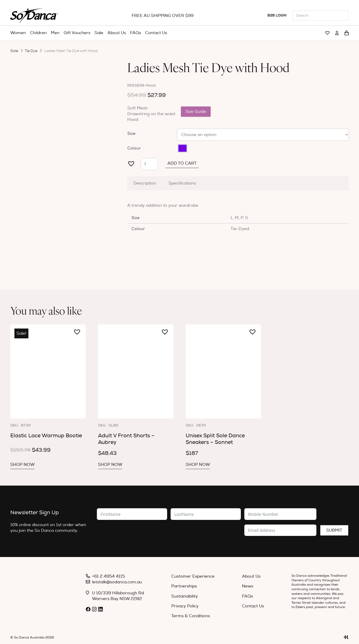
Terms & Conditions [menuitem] (191, 616)
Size (131, 133)
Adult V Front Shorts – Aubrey (126, 439)
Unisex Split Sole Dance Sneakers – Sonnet (215, 439)
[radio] (182, 148)
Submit (334, 530)
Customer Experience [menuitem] (193, 576)
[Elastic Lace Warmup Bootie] (48, 371)
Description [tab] (145, 183)
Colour (134, 148)
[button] (129, 162)
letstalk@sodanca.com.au (117, 582)
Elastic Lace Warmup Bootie (46, 436)
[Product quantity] (150, 164)
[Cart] (347, 33)
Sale (14, 51)
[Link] (327, 33)
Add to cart (182, 163)
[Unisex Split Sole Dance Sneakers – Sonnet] (223, 371)
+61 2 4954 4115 (109, 576)
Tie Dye (31, 51)
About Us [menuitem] (251, 576)
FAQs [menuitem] (247, 596)
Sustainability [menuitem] (185, 596)
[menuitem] (18, 33)
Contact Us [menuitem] (253, 606)
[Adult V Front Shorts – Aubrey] (136, 371)
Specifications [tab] (182, 183)
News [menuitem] (248, 586)
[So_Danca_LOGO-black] (34, 16)
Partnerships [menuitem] (184, 586)
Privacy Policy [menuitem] (185, 606)
